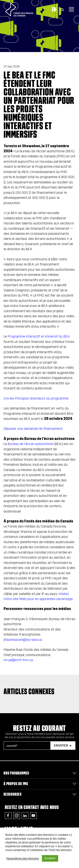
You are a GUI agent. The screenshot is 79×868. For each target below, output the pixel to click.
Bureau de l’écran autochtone (30, 444)
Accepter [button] (50, 858)
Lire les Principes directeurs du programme (36, 398)
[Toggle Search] (62, 9)
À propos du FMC (16, 784)
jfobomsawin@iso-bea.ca (23, 640)
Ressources (13, 794)
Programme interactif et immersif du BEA (39, 336)
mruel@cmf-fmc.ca (18, 660)
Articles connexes (29, 691)
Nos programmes (16, 773)
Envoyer (61, 745)
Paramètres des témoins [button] (23, 858)
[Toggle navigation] (71, 9)
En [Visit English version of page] (54, 9)
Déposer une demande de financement (33, 429)
